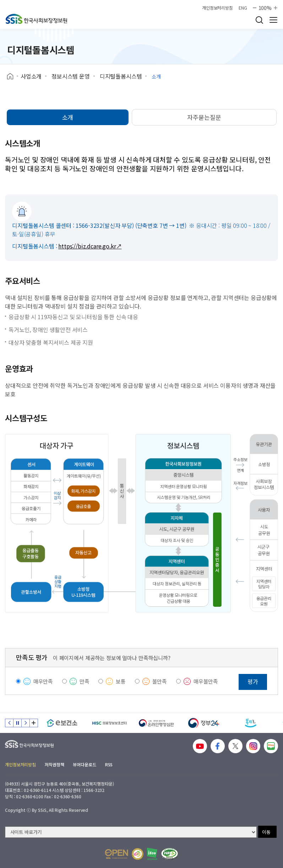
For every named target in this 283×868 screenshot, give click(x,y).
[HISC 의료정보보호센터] (109, 723)
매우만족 (43, 681)
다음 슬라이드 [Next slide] (26, 723)
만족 (85, 681)
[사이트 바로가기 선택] (131, 832)
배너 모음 (34, 723)
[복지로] (251, 723)
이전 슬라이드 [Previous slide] (9, 723)
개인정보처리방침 (217, 8)
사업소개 (31, 76)
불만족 (160, 681)
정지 (17, 723)
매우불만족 (206, 681)
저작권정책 (54, 764)
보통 (121, 681)
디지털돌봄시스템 (121, 76)
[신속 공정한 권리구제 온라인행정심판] (156, 723)
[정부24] (204, 723)
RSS (109, 764)
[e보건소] (62, 723)
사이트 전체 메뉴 (273, 20)
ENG (243, 8)
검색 (259, 20)
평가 (253, 681)
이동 (266, 832)
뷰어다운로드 (84, 764)
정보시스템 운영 (71, 76)
